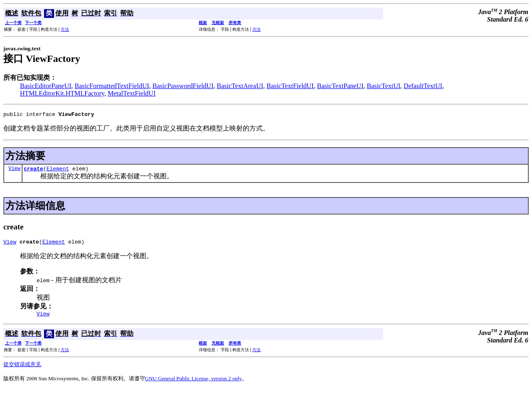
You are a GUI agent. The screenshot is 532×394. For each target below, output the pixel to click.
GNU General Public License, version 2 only (194, 383)
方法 (65, 29)
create (33, 171)
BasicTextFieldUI (290, 86)
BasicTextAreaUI (240, 86)
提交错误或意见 (22, 369)
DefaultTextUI (423, 86)
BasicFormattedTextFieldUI (112, 86)
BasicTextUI (383, 86)
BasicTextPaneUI (340, 86)
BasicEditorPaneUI (46, 86)
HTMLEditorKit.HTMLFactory (62, 93)
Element (58, 171)
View (14, 171)
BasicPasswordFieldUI (183, 86)
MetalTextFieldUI (132, 93)
